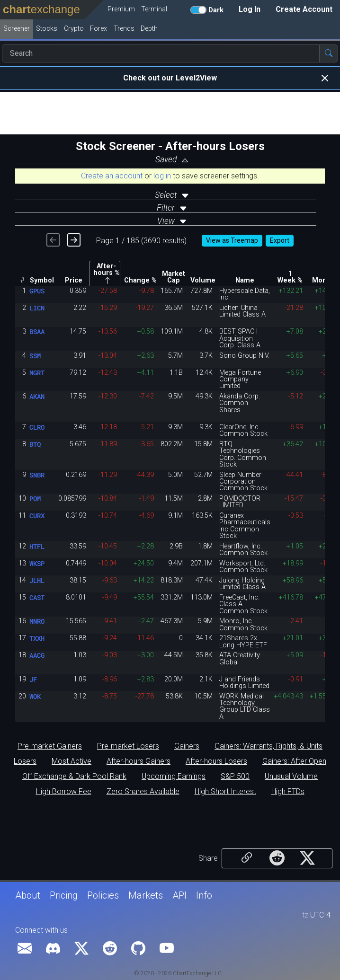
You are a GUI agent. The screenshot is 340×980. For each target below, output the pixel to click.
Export (280, 240)
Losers (25, 761)
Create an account (112, 176)
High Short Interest (225, 792)
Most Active (72, 761)
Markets (146, 895)
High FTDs (288, 792)
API (179, 895)
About (28, 895)
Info (204, 895)
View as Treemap (232, 240)
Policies (103, 895)
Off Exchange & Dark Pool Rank (74, 777)
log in (162, 176)
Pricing (64, 895)
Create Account (304, 9)
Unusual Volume (291, 777)
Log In (250, 9)
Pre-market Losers (128, 746)
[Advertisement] (170, 113)
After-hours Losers (216, 761)
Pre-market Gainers (50, 746)
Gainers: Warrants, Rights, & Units (268, 746)
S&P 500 (235, 777)
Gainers (187, 746)
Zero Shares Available (143, 792)
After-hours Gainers (139, 761)
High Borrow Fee (64, 792)
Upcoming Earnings (174, 777)
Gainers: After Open (294, 761)
